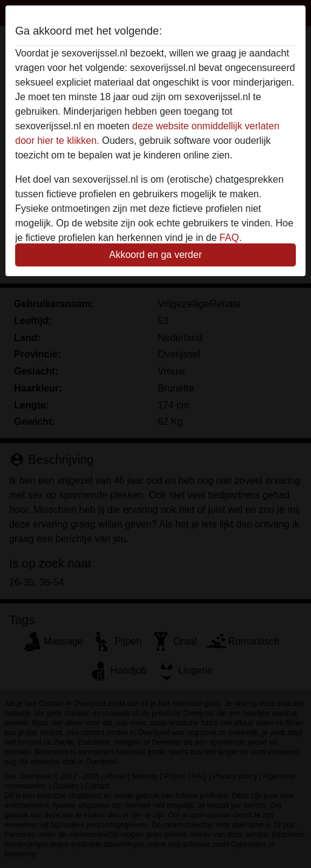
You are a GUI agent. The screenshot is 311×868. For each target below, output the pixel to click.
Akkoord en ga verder (155, 255)
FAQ (229, 238)
